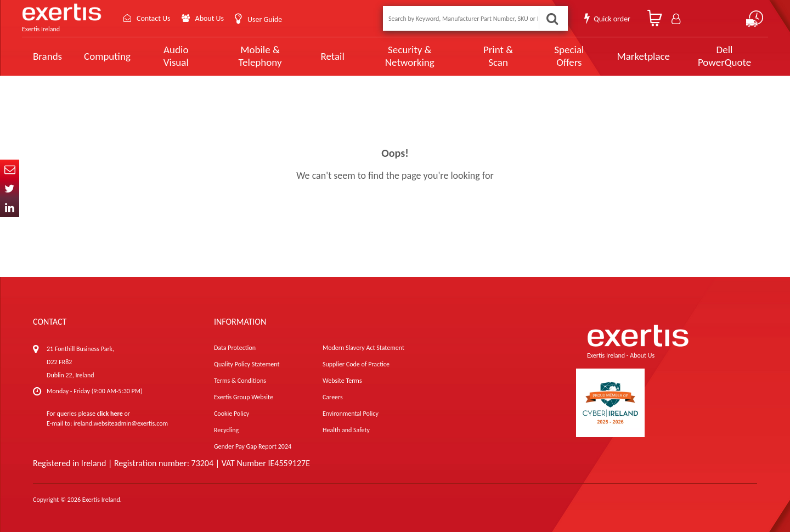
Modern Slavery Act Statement (363, 348)
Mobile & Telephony (260, 56)
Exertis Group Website (244, 397)
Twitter (10, 188)
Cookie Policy (232, 414)
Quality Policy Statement (247, 364)
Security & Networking (410, 56)
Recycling (226, 430)
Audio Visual (176, 56)
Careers (333, 397)
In (10, 208)
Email (10, 169)
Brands (47, 56)
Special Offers (569, 56)
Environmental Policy (351, 414)
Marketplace (643, 56)
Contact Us (154, 18)
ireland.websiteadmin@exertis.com (121, 423)
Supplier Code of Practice (356, 364)
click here (110, 414)
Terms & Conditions (240, 381)
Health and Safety (346, 430)
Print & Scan (498, 56)
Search (552, 18)
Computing (107, 56)
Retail (332, 56)
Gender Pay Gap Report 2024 (253, 446)
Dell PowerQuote (724, 56)
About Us (210, 18)
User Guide (265, 19)
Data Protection (235, 348)
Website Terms (342, 381)
